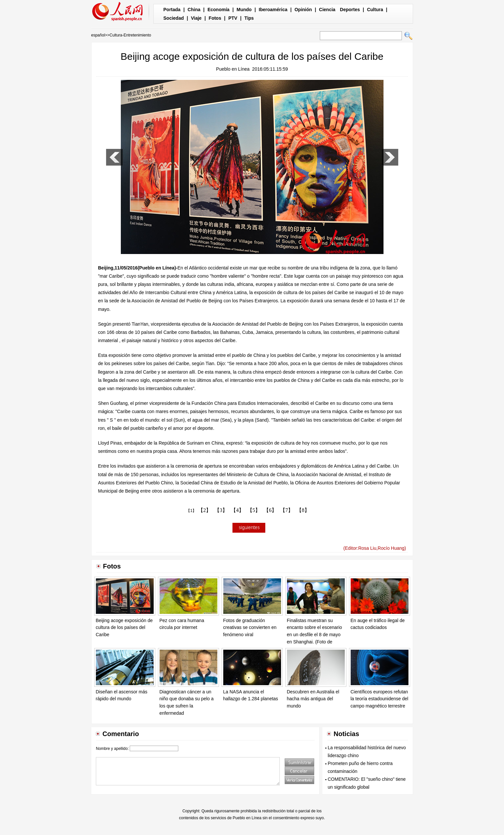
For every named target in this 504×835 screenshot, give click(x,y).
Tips (249, 18)
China (194, 10)
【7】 (287, 510)
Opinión (303, 10)
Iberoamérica (273, 10)
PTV (233, 18)
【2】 (205, 510)
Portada (172, 10)
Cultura (375, 10)
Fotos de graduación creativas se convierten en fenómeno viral (250, 627)
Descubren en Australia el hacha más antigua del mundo (313, 699)
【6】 (270, 510)
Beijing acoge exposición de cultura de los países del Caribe (124, 627)
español (98, 35)
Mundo (244, 10)
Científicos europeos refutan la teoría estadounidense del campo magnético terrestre (380, 699)
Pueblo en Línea (233, 69)
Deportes (350, 10)
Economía (219, 10)
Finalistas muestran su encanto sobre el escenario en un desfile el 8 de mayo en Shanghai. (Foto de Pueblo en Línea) (315, 635)
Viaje (196, 18)
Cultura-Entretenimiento (131, 35)
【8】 (303, 510)
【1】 (191, 511)
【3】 (221, 510)
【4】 (237, 510)
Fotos (215, 18)
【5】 (254, 510)
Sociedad (174, 18)
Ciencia (327, 10)
